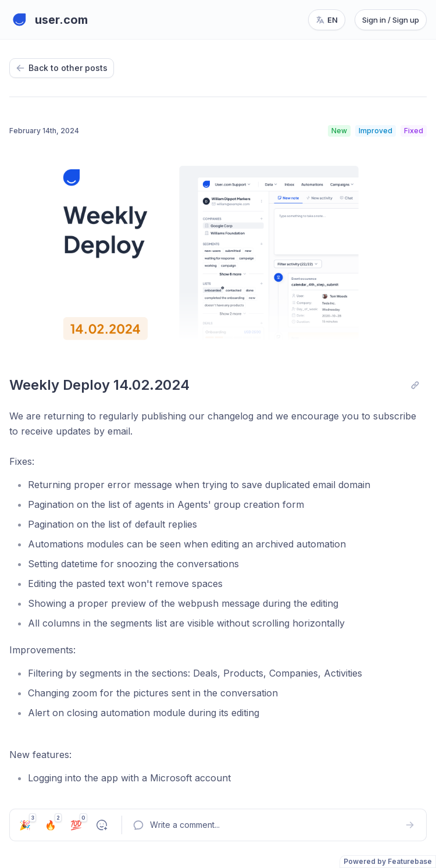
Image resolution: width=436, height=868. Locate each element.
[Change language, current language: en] (327, 20)
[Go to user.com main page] (49, 20)
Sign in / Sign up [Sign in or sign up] (391, 20)
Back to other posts (62, 68)
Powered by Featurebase (388, 861)
